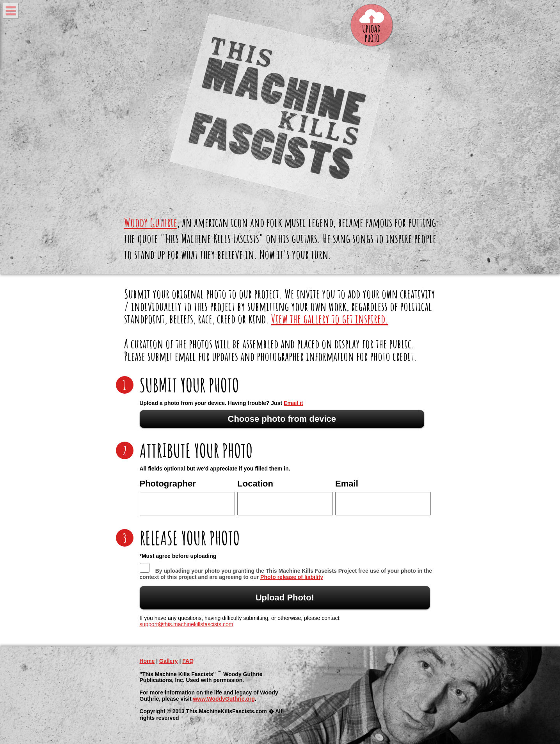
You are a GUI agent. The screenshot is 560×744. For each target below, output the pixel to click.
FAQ (188, 661)
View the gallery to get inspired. (330, 319)
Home (147, 661)
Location (255, 484)
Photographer (168, 484)
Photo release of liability (292, 577)
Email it (293, 403)
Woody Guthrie (151, 222)
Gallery (168, 661)
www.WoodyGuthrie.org (224, 699)
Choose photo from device (282, 419)
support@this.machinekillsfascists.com (187, 624)
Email (347, 484)
